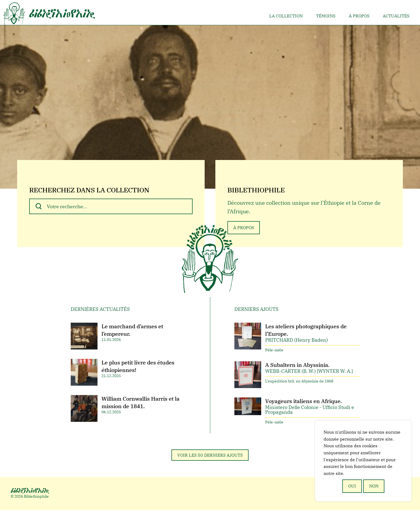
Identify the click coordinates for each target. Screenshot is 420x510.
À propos (359, 16)
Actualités (396, 16)
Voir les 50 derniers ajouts (210, 455)
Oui (352, 486)
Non (374, 486)
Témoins (326, 16)
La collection (286, 16)
